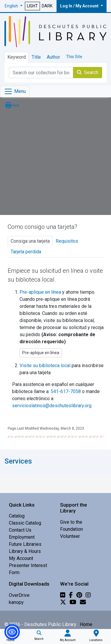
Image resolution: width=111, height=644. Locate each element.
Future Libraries (25, 544)
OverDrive (19, 595)
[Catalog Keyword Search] (41, 73)
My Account (21, 558)
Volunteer (70, 536)
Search (88, 72)
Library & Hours (25, 551)
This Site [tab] (74, 57)
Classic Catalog (25, 523)
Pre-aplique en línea (40, 292)
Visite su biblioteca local (45, 365)
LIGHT (32, 6)
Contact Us (20, 530)
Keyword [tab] (17, 57)
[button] (14, 6)
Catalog (17, 516)
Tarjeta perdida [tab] (26, 252)
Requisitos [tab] (67, 241)
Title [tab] (36, 57)
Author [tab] (53, 57)
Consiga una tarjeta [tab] (30, 241)
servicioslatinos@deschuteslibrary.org (52, 406)
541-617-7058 (66, 391)
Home (86, 624)
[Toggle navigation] (15, 91)
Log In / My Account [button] (80, 6)
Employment (22, 537)
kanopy (16, 602)
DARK (47, 6)
